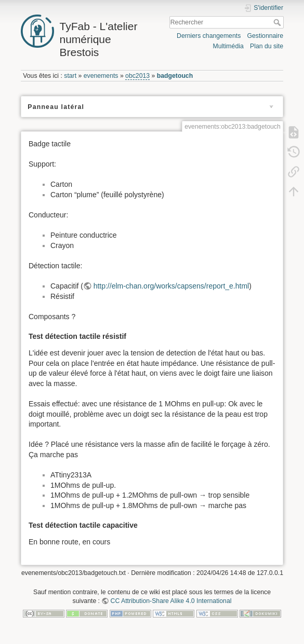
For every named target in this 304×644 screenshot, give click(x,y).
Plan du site (267, 46)
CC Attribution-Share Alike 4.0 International (171, 601)
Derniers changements (209, 36)
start (70, 76)
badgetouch (175, 76)
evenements (101, 76)
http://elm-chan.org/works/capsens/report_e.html (171, 286)
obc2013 (137, 76)
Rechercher (278, 22)
